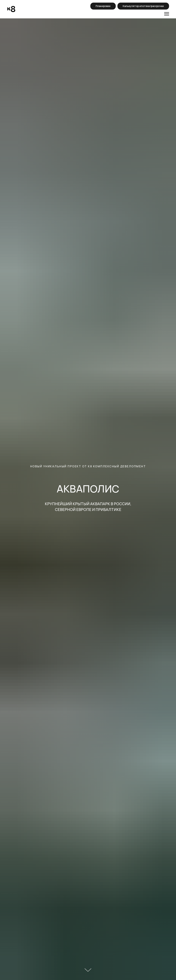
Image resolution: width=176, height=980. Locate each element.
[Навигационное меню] (167, 14)
